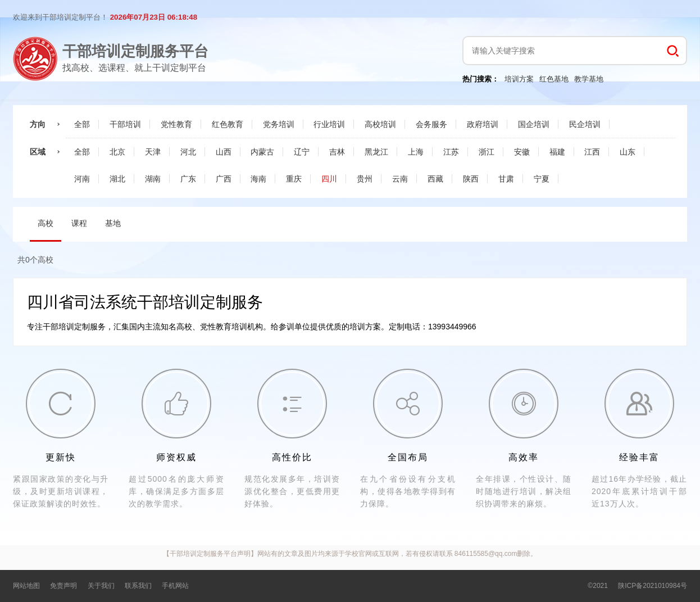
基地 (113, 223)
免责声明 (63, 586)
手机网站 (175, 586)
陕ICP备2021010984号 (653, 586)
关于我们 (101, 586)
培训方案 (519, 79)
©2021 (598, 586)
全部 (82, 124)
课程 (79, 223)
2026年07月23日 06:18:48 (154, 17)
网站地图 (26, 586)
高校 (46, 223)
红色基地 (554, 79)
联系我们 (138, 586)
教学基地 (589, 79)
